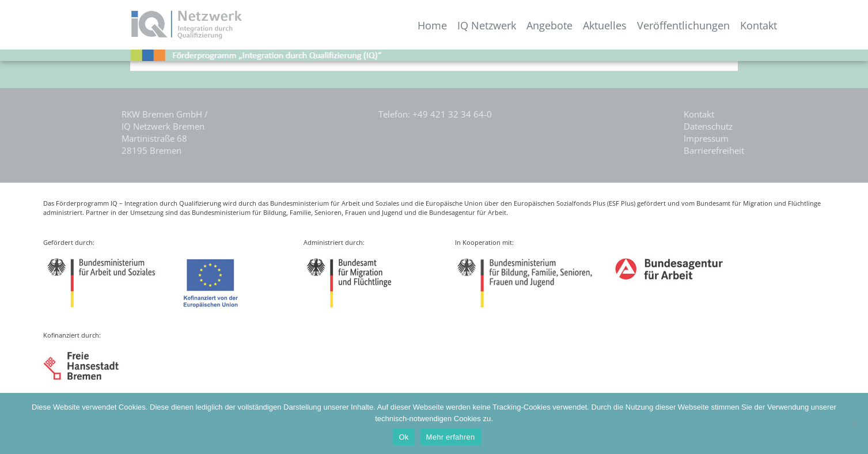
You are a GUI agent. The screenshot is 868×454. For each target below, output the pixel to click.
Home (432, 26)
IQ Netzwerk (487, 26)
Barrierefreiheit (714, 150)
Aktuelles (605, 26)
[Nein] (854, 423)
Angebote (549, 26)
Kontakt (759, 26)
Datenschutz (708, 126)
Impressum (706, 138)
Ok (403, 437)
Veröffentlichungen (683, 26)
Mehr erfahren (451, 437)
